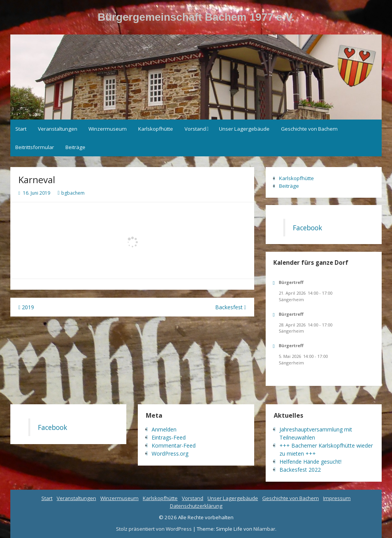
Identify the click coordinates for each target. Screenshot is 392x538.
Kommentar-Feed (174, 445)
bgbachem (73, 193)
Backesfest (231, 307)
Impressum (337, 498)
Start (21, 129)
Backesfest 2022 (300, 470)
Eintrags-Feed (169, 437)
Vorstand (195, 129)
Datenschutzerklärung (196, 506)
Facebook (307, 228)
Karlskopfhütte (156, 129)
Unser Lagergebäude (244, 129)
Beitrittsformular (35, 147)
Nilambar (264, 529)
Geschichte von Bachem (309, 129)
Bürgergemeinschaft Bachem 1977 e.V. (196, 17)
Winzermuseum (108, 129)
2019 (26, 307)
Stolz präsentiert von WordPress (154, 529)
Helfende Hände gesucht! (310, 462)
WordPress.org (170, 454)
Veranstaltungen (58, 129)
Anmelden (164, 429)
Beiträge (75, 147)
